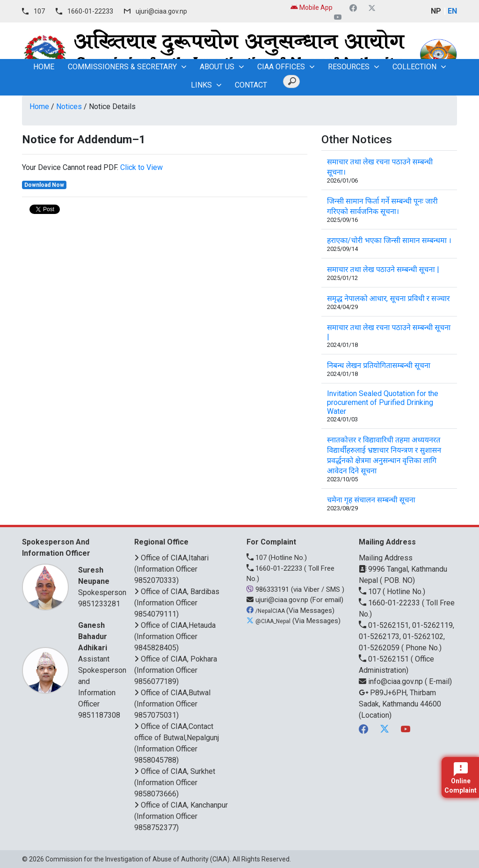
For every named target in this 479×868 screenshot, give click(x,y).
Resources (349, 67)
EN (452, 11)
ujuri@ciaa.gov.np (161, 11)
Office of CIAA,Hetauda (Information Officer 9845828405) (175, 636)
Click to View (142, 167)
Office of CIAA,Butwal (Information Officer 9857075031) (172, 704)
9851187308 (99, 715)
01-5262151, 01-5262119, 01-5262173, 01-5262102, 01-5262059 (406, 636)
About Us (217, 67)
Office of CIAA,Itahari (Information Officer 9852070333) (171, 569)
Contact (251, 85)
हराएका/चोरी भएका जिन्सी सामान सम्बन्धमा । (389, 240)
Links (201, 85)
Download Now (44, 185)
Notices (69, 107)
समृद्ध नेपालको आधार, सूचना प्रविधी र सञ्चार (388, 298)
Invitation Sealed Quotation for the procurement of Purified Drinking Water (383, 402)
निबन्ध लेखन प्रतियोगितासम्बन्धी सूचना (379, 365)
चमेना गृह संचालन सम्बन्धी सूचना (371, 500)
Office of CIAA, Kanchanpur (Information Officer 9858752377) (181, 816)
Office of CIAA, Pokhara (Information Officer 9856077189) (176, 670)
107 (39, 11)
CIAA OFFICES (281, 67)
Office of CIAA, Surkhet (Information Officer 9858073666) (175, 783)
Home (39, 107)
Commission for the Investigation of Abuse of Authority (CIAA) (138, 859)
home (44, 67)
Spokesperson (102, 581)
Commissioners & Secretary (122, 67)
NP (436, 11)
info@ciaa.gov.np (392, 681)
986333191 (269, 589)
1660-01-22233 (90, 11)
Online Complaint (461, 778)
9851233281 (99, 604)
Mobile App (312, 7)
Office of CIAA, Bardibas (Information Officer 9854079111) (177, 603)
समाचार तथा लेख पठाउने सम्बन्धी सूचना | (383, 269)
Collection (414, 67)
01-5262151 (385, 659)
